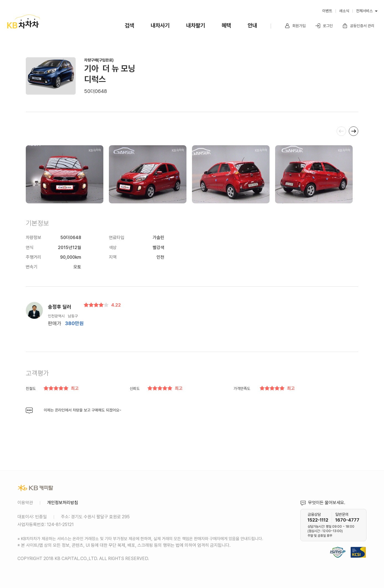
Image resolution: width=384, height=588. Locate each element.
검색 (129, 25)
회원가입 (295, 26)
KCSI (364, 546)
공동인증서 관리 (358, 26)
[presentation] (341, 131)
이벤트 (327, 11)
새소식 (344, 11)
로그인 (324, 26)
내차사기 (160, 25)
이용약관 (25, 503)
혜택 (226, 25)
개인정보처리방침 (63, 503)
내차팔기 (196, 25)
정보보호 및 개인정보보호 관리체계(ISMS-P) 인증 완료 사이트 (338, 546)
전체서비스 (364, 11)
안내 (252, 25)
